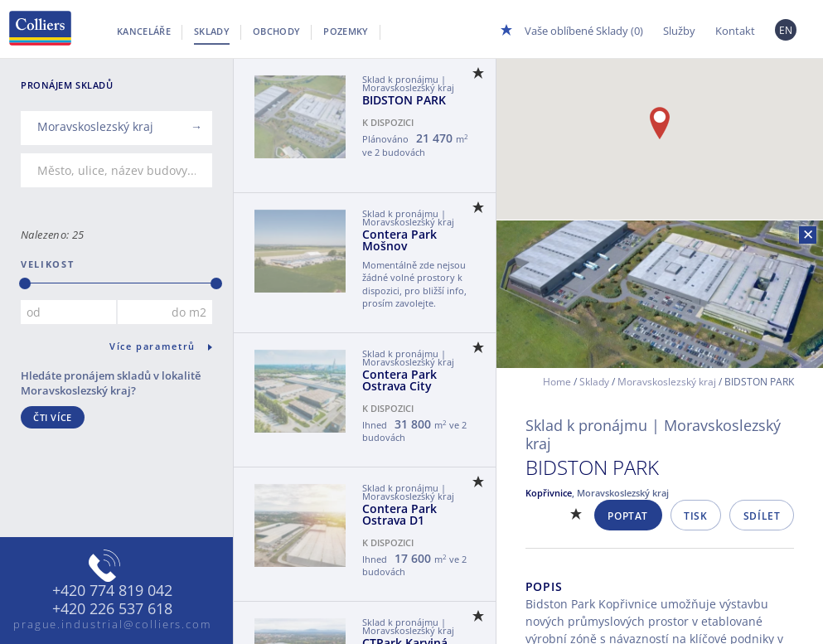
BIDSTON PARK (404, 100)
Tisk (695, 516)
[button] (660, 123)
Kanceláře (144, 31)
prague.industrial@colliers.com (113, 624)
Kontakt (735, 31)
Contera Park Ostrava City (399, 380)
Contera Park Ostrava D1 (399, 514)
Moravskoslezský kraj (667, 382)
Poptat (628, 516)
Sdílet (762, 516)
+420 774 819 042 (112, 591)
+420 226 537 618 (112, 609)
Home (557, 382)
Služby (679, 31)
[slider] (25, 283)
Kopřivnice (549, 493)
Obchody (276, 31)
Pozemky (346, 31)
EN (786, 30)
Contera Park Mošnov (399, 240)
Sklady (212, 31)
